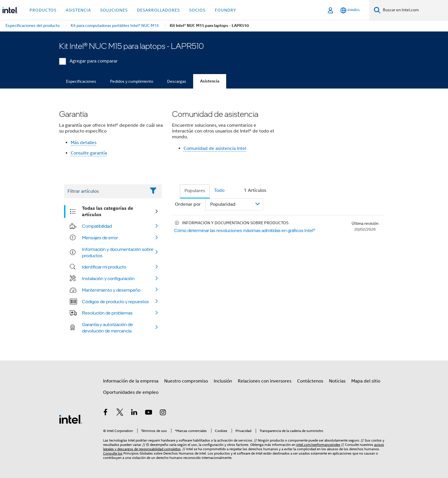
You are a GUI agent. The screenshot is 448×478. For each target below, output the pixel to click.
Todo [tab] (219, 190)
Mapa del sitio (366, 381)
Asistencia (210, 81)
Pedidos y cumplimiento (132, 81)
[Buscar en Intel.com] (414, 10)
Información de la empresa (131, 381)
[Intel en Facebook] (106, 413)
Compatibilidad (97, 226)
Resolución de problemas (107, 313)
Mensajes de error (100, 238)
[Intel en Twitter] (120, 413)
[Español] (350, 10)
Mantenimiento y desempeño (111, 290)
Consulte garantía (89, 153)
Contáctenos (310, 381)
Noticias (337, 381)
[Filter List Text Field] (105, 191)
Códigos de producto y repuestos (115, 301)
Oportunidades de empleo (131, 392)
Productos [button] (43, 10)
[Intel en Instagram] (163, 413)
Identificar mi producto (104, 267)
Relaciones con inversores (265, 381)
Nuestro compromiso (186, 381)
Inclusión (223, 381)
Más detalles (84, 143)
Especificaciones (81, 81)
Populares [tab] (195, 191)
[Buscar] (377, 10)
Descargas (177, 81)
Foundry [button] (226, 10)
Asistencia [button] (78, 10)
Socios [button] (197, 10)
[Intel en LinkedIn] (134, 413)
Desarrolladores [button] (158, 10)
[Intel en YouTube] (149, 413)
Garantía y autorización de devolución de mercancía (107, 328)
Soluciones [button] (114, 10)
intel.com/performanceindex (318, 445)
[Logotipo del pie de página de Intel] (71, 419)
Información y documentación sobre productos (118, 252)
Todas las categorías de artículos (108, 211)
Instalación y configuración (108, 278)
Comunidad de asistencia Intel (215, 148)
